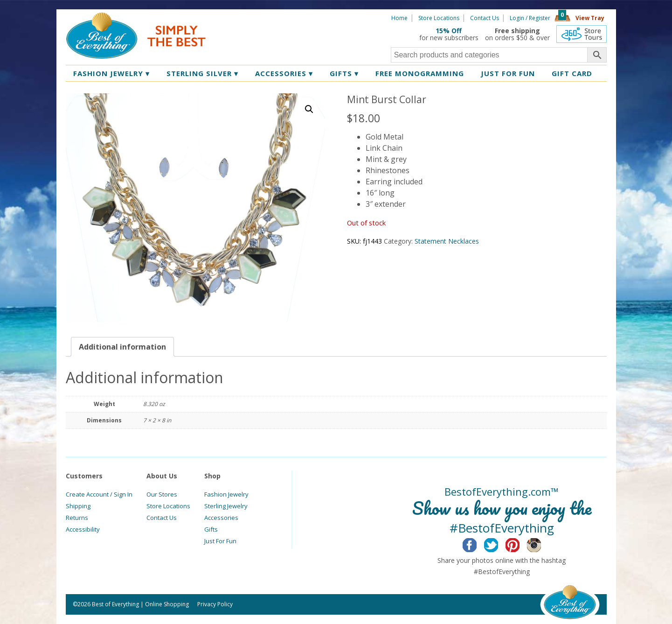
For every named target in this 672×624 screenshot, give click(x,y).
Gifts (344, 73)
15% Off (449, 31)
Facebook (477, 544)
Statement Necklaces (447, 241)
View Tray (590, 18)
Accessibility (83, 529)
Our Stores (162, 494)
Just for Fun (508, 73)
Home (399, 18)
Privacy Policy (215, 604)
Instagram (541, 544)
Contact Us (485, 18)
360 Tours (582, 34)
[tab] (122, 347)
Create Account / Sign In (99, 494)
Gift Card (572, 73)
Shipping (78, 506)
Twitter (498, 544)
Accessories (284, 73)
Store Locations (439, 18)
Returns (77, 518)
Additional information (122, 347)
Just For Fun (220, 541)
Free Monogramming (420, 73)
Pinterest (520, 544)
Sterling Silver (202, 73)
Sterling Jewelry (226, 506)
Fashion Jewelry (111, 73)
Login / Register (530, 18)
